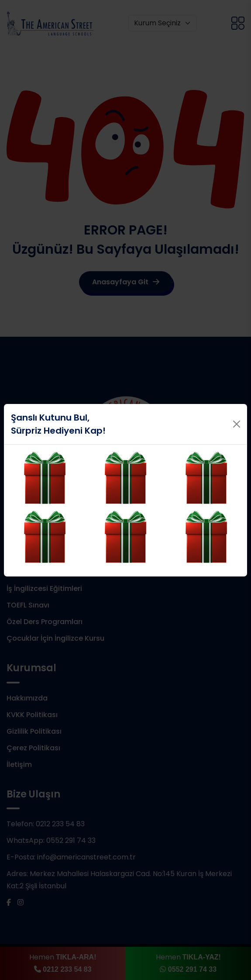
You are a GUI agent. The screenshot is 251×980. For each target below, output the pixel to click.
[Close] (237, 424)
